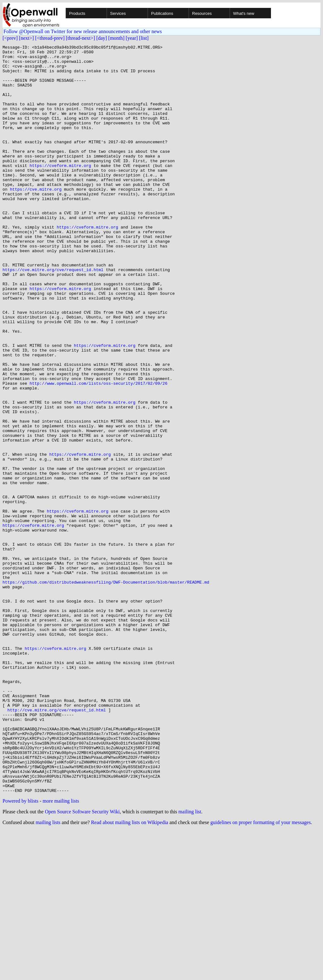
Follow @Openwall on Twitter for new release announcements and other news (83, 31)
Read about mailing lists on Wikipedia (129, 972)
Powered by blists (21, 950)
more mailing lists (61, 950)
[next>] (26, 38)
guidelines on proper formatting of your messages (261, 972)
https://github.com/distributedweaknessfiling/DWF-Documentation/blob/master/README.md (106, 690)
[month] (116, 38)
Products (77, 13)
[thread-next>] (81, 38)
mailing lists (48, 972)
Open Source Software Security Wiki (82, 961)
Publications (162, 13)
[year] (132, 38)
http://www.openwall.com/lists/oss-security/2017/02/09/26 (99, 451)
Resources (202, 13)
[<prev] (10, 38)
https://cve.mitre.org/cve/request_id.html (53, 315)
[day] (102, 38)
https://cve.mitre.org (36, 218)
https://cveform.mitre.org (60, 190)
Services (118, 13)
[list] (144, 38)
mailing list (190, 961)
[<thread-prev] (50, 38)
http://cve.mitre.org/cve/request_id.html (57, 843)
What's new (244, 13)
